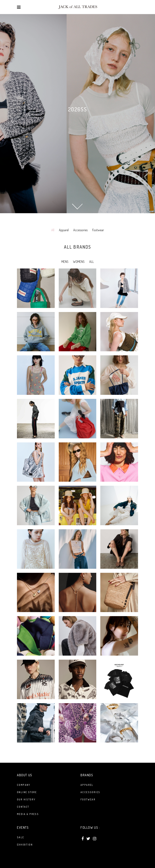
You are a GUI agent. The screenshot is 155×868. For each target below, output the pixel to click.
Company (24, 785)
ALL (92, 262)
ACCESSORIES (90, 792)
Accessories (80, 230)
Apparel (64, 230)
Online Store (27, 792)
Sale (21, 837)
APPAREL (87, 785)
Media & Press (28, 814)
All (53, 230)
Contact (23, 807)
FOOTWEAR (88, 799)
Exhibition (25, 845)
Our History (26, 799)
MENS (65, 262)
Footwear (98, 230)
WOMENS (79, 262)
